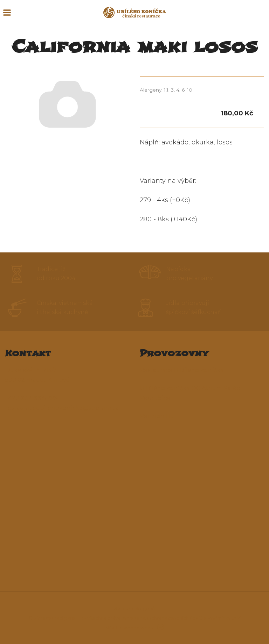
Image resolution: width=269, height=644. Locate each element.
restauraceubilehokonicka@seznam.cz (62, 408)
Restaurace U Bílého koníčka (182, 370)
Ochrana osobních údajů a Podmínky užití (194, 618)
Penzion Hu (157, 416)
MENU (7, 13)
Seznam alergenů (135, 608)
